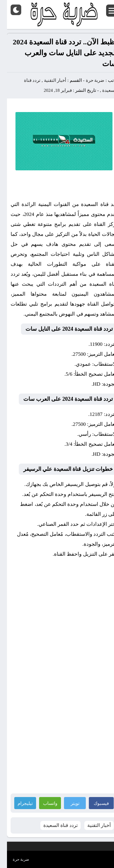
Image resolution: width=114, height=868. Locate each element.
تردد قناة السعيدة (54, 825)
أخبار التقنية (48, 80)
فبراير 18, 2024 (51, 90)
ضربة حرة (88, 80)
